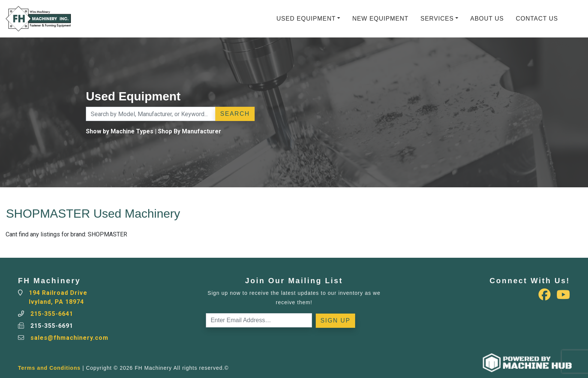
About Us (487, 19)
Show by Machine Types (120, 131)
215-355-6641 (52, 314)
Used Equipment (306, 19)
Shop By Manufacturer (190, 131)
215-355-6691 (52, 326)
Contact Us (537, 19)
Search (235, 114)
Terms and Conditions (49, 368)
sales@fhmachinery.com (69, 338)
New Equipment (380, 19)
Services (437, 19)
